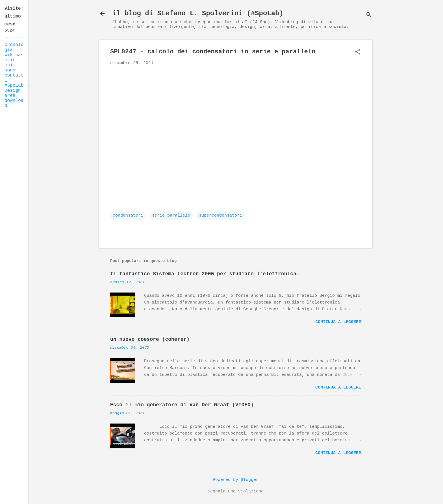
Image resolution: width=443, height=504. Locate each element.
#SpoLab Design (14, 88)
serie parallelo (171, 216)
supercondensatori (221, 216)
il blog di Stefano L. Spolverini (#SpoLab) (198, 13)
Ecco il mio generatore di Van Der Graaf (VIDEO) (182, 405)
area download (14, 101)
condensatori (128, 216)
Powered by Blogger (236, 480)
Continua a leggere (338, 322)
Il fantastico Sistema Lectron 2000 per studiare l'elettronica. (205, 274)
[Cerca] (369, 15)
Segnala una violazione (236, 491)
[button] (358, 52)
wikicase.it (14, 58)
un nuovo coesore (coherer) (150, 339)
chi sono (10, 68)
